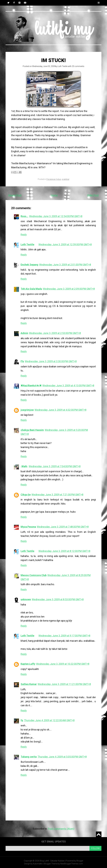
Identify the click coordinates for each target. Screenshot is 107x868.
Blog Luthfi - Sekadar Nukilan (52, 861)
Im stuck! (54, 60)
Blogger (80, 861)
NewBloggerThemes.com (72, 864)
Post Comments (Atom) (61, 829)
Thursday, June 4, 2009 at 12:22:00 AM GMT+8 (49, 720)
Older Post (93, 195)
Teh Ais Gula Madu (31, 289)
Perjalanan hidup (54, 179)
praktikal (66, 179)
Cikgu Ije (26, 495)
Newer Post (15, 195)
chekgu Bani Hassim (32, 430)
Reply (24, 235)
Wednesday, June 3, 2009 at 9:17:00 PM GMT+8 (64, 636)
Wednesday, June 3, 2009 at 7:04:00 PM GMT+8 (55, 466)
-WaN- (24, 466)
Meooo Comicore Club (34, 575)
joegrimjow (27, 410)
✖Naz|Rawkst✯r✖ (31, 385)
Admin (24, 333)
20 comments (78, 66)
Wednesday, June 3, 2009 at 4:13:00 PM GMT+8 (68, 385)
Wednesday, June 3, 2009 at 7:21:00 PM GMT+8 (57, 495)
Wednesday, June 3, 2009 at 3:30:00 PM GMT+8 (51, 361)
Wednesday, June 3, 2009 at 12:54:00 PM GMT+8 (56, 216)
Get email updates (54, 842)
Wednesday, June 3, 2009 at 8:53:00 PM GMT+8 (58, 599)
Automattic (38, 864)
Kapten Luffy (28, 664)
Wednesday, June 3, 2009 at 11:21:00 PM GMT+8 (64, 684)
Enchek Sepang (29, 265)
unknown (26, 599)
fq (22, 720)
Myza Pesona (28, 527)
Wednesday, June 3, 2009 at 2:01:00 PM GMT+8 (65, 265)
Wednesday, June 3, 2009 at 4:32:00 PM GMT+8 (60, 410)
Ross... (24, 216)
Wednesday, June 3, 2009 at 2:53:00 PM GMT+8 (55, 333)
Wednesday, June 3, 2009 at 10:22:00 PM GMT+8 (63, 664)
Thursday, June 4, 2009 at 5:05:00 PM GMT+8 (62, 757)
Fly (22, 361)
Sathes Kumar (29, 684)
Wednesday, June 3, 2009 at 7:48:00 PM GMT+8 (63, 527)
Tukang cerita (29, 757)
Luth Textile (63, 66)
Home (54, 195)
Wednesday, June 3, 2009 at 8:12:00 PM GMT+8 (64, 551)
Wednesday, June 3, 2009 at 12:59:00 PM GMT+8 (65, 244)
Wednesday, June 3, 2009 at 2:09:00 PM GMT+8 (69, 289)
